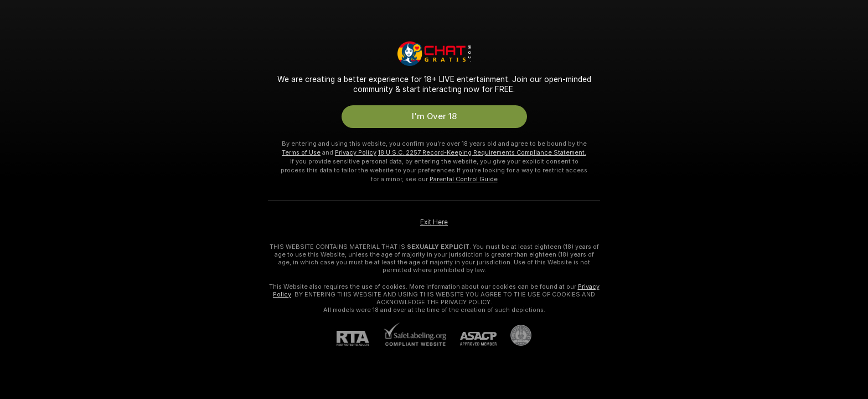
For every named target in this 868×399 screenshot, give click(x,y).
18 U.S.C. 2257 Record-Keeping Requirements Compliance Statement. (482, 152)
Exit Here (434, 222)
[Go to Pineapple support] (514, 335)
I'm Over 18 (434, 116)
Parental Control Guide (464, 179)
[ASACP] (471, 339)
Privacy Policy (356, 152)
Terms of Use (301, 152)
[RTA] (360, 338)
